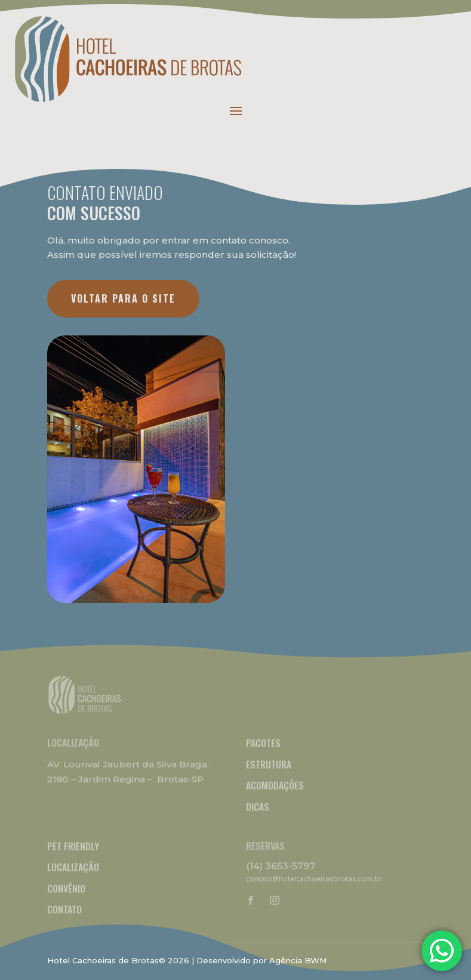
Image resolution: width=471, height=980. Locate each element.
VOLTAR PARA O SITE (123, 298)
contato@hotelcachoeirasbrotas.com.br (314, 879)
